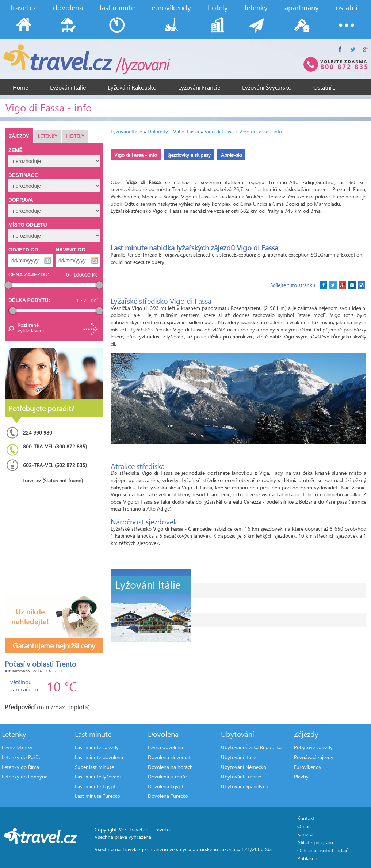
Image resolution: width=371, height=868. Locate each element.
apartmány (302, 7)
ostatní (347, 7)
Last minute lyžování (98, 776)
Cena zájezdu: (29, 274)
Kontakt (306, 818)
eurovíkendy (171, 7)
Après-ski (231, 155)
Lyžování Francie (199, 87)
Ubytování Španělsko (244, 786)
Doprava (21, 200)
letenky (256, 7)
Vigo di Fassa (219, 131)
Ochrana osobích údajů (323, 850)
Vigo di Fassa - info (261, 131)
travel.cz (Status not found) (53, 480)
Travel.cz (162, 829)
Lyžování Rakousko (132, 87)
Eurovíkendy (308, 767)
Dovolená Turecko (168, 796)
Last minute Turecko (97, 796)
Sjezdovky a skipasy (189, 155)
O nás (304, 826)
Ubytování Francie (241, 776)
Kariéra (305, 834)
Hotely (75, 136)
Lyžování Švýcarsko (267, 87)
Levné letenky (17, 747)
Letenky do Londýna (25, 776)
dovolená (68, 7)
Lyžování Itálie (68, 87)
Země (16, 150)
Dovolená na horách (170, 767)
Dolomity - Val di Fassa (173, 131)
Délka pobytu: (29, 300)
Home (20, 87)
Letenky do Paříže (22, 757)
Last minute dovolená (99, 757)
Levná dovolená (165, 747)
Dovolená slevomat (169, 757)
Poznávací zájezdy (314, 757)
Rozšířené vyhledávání (30, 327)
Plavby (301, 776)
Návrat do (70, 250)
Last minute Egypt (95, 786)
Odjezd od (23, 250)
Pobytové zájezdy (313, 747)
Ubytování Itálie (238, 757)
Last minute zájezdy (97, 747)
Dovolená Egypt (166, 786)
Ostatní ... (325, 87)
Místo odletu (28, 225)
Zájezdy (19, 136)
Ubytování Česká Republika (251, 747)
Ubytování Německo (244, 767)
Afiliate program (315, 842)
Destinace (23, 175)
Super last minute (94, 767)
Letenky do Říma (20, 767)
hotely (218, 7)
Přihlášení (308, 858)
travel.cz (23, 7)
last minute (117, 7)
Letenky (47, 136)
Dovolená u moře (167, 776)
